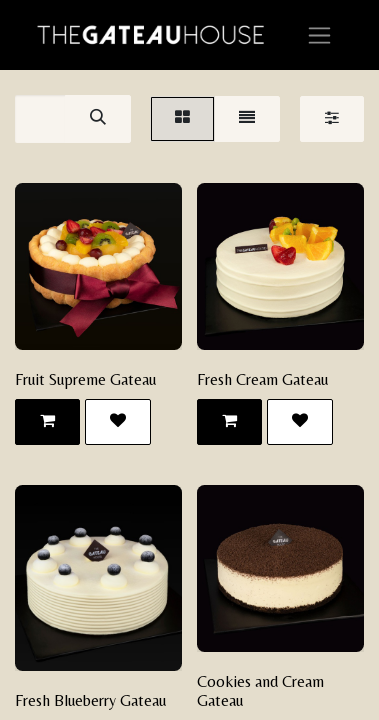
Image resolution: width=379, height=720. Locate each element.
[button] (47, 422)
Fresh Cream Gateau (262, 379)
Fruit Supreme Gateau (85, 379)
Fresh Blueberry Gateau (90, 700)
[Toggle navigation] (319, 35)
